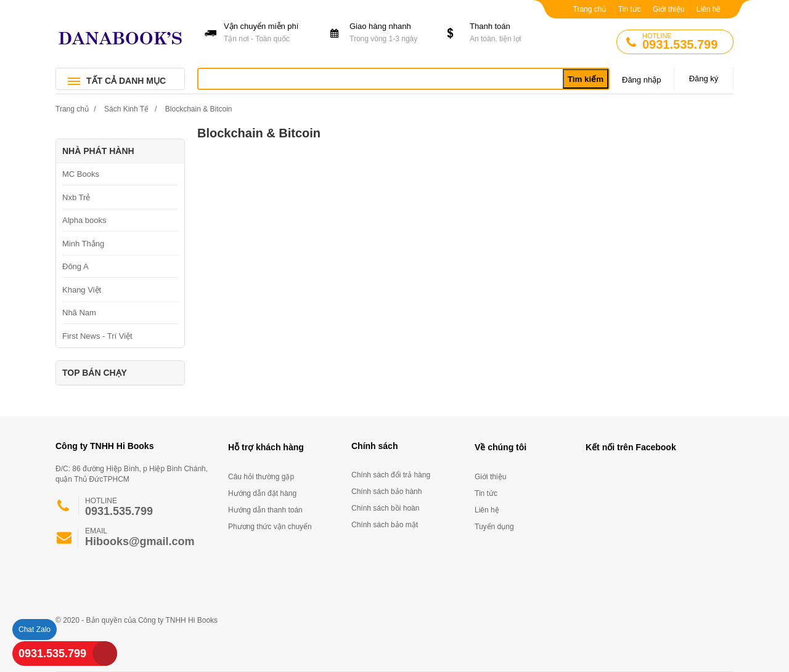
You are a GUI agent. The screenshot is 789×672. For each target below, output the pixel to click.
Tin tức (630, 9)
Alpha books (84, 220)
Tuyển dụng (494, 527)
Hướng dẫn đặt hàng (262, 493)
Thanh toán (511, 33)
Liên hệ (709, 9)
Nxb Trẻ (76, 197)
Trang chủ (590, 9)
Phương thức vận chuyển (270, 527)
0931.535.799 (52, 654)
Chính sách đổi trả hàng (391, 475)
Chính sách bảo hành (386, 492)
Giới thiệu (668, 9)
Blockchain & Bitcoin (199, 109)
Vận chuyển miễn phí (265, 33)
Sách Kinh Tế (126, 109)
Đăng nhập (641, 80)
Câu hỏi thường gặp (261, 477)
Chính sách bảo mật (385, 525)
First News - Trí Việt (97, 336)
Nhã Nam (79, 313)
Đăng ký (704, 79)
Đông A (76, 266)
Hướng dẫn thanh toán (265, 510)
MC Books (81, 174)
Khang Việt (82, 290)
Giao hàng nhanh (390, 33)
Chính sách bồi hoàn (385, 508)
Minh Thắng (83, 244)
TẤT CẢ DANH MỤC (126, 81)
